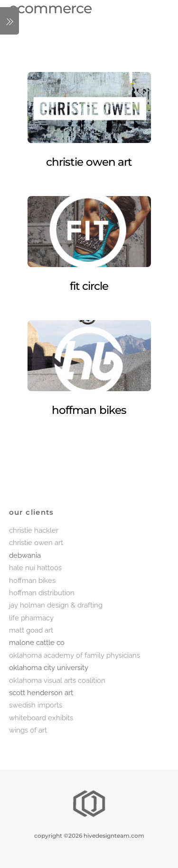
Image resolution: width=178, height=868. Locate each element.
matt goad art (31, 630)
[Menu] (9, 21)
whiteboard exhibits (41, 718)
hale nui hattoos (35, 568)
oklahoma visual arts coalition (57, 680)
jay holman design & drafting (56, 605)
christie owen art (89, 162)
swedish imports (36, 705)
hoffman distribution (42, 593)
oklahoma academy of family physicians (75, 655)
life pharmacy (31, 618)
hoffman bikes (89, 410)
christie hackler (34, 530)
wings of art (28, 730)
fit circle (89, 286)
